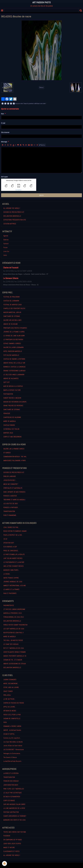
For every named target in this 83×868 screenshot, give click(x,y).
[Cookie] (5, 863)
